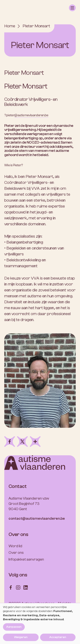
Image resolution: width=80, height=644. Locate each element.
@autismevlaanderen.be (31, 115)
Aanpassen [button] (14, 627)
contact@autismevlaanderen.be (37, 519)
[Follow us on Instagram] (18, 587)
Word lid (15, 546)
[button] (72, 8)
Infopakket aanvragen (26, 559)
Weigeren (21, 637)
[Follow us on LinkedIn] (26, 587)
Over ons (16, 553)
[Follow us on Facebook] (11, 587)
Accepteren (58, 637)
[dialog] (40, 624)
